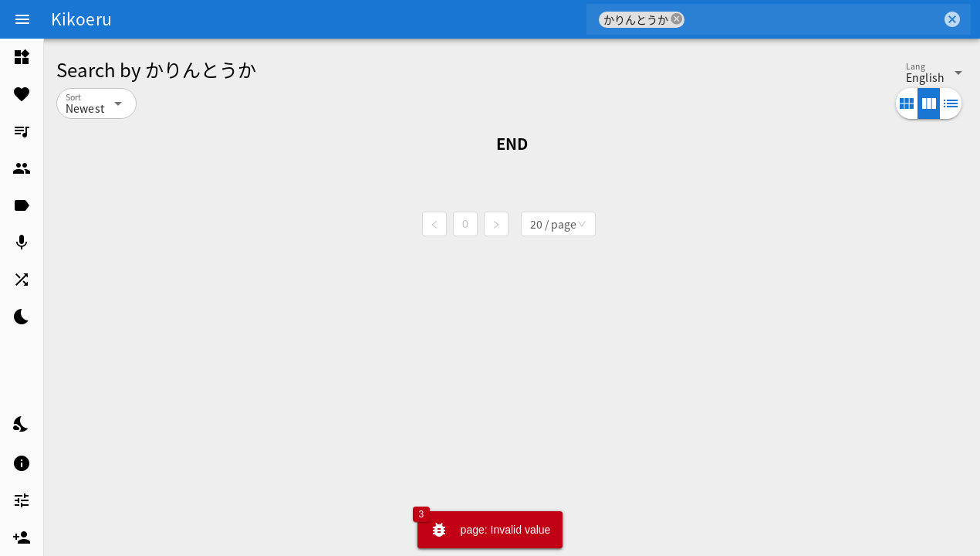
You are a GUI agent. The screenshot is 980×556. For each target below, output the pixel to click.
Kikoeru (81, 19)
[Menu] (22, 19)
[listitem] (22, 57)
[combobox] (813, 19)
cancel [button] (677, 19)
